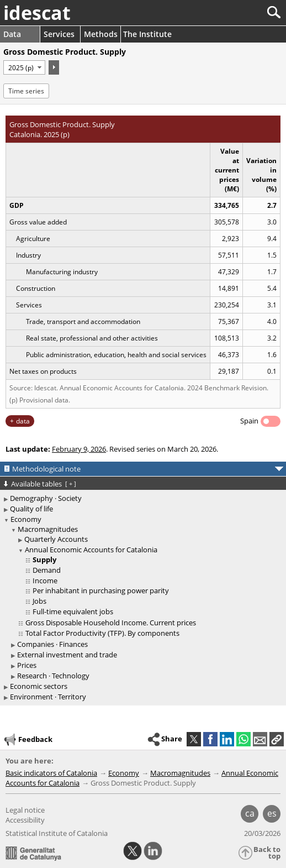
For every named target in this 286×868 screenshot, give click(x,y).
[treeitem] (145, 582)
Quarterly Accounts (56, 539)
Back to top (267, 853)
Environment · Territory (48, 697)
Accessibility (25, 820)
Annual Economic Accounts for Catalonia (91, 550)
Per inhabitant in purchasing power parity (101, 590)
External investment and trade (67, 655)
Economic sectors (39, 686)
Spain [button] (249, 421)
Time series (26, 91)
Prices (27, 665)
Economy (26, 519)
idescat (37, 13)
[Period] (24, 67)
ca (250, 813)
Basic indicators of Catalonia (51, 773)
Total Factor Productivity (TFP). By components (102, 633)
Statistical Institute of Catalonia (57, 833)
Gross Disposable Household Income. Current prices (111, 623)
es (272, 813)
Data (12, 34)
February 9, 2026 (79, 449)
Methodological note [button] (46, 469)
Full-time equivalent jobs (73, 611)
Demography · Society (46, 498)
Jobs (39, 601)
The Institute (147, 34)
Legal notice (25, 810)
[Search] (237, 12)
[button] (277, 739)
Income (45, 581)
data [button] (23, 421)
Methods (101, 34)
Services (59, 34)
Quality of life (31, 509)
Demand (47, 570)
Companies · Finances (52, 644)
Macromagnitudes (48, 529)
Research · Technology (53, 676)
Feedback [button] (28, 740)
